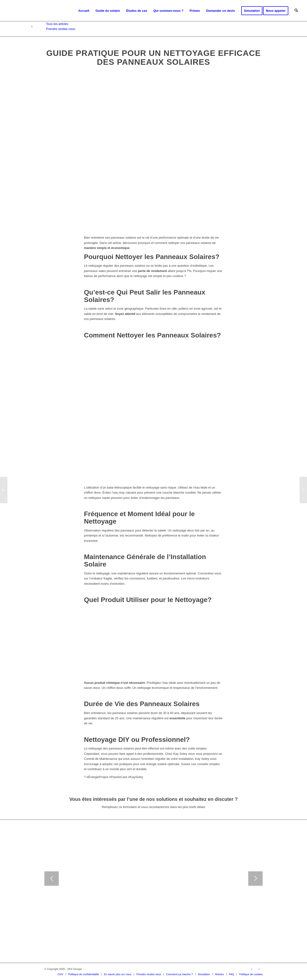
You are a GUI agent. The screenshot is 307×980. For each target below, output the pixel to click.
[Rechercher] (296, 11)
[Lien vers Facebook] (259, 969)
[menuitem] (84, 11)
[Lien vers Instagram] (252, 969)
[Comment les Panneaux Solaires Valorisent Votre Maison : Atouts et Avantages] (303, 490)
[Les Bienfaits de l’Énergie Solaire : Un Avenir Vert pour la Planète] (4, 490)
